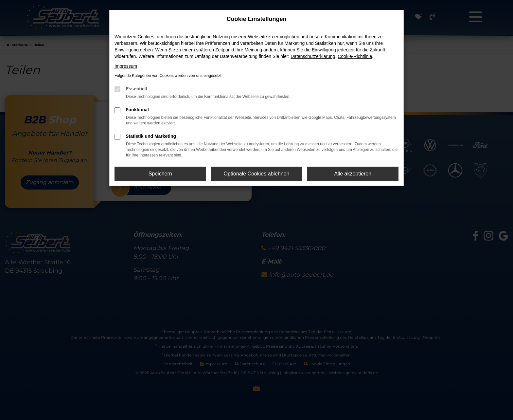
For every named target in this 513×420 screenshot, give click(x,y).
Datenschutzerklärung (313, 56)
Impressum (126, 66)
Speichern (160, 174)
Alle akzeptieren (353, 174)
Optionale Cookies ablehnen (256, 174)
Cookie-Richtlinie (355, 56)
